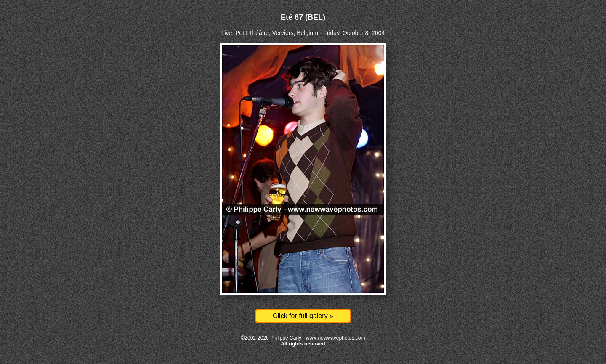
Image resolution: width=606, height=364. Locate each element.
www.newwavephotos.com (336, 338)
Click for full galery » (303, 316)
